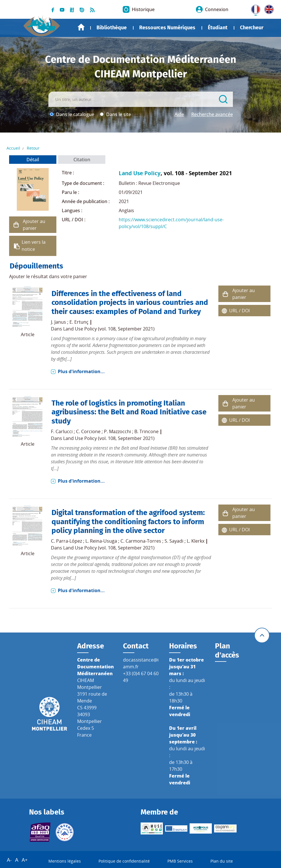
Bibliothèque (112, 28)
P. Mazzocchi (117, 431)
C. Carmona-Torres (141, 541)
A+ (25, 860)
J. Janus (59, 322)
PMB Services (180, 861)
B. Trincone (146, 431)
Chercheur (252, 28)
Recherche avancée (212, 114)
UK (268, 8)
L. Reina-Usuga (101, 541)
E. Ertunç (79, 322)
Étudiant (218, 28)
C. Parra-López (66, 541)
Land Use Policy (140, 173)
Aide (179, 114)
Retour (33, 148)
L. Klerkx (196, 541)
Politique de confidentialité (124, 861)
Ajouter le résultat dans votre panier (48, 276)
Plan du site (222, 861)
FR (254, 8)
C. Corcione (88, 431)
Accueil (81, 27)
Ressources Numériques (167, 28)
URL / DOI (239, 311)
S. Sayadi (174, 541)
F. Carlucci (62, 431)
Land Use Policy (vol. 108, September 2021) (109, 329)
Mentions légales (65, 861)
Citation (82, 160)
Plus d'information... (81, 371)
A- (9, 860)
